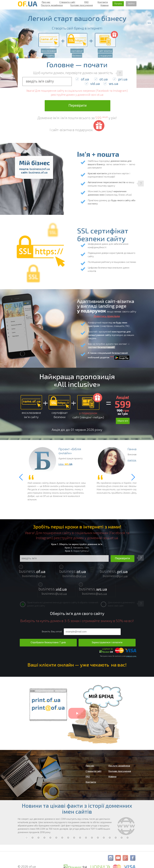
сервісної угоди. (131, 656)
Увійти (131, 3)
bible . (65, 464)
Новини (105, 5)
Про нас (46, 2)
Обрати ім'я (123, 421)
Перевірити (77, 105)
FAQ (86, 2)
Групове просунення (82, 5)
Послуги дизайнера (52, 5)
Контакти (103, 2)
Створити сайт (67, 2)
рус (149, 23)
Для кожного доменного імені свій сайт (118, 604)
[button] (133, 477)
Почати (118, 3)
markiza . (136, 460)
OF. (27, 4)
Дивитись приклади (107, 316)
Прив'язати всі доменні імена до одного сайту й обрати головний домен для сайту (59, 604)
